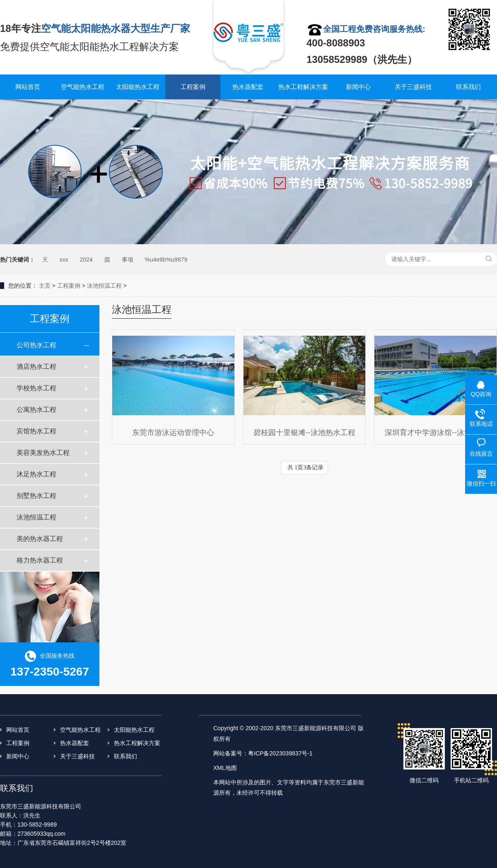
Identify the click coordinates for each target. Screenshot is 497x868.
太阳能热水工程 (138, 87)
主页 (45, 286)
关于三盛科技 (413, 87)
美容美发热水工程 (43, 453)
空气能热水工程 (83, 87)
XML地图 (225, 768)
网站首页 (28, 87)
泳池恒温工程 (104, 286)
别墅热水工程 (36, 496)
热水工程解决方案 (303, 87)
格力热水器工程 (40, 560)
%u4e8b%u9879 (166, 260)
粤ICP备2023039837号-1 (280, 753)
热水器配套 (248, 87)
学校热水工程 (36, 388)
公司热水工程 (36, 345)
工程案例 (193, 87)
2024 (86, 260)
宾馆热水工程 (36, 431)
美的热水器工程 (40, 539)
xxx (64, 260)
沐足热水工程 (36, 474)
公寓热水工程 (36, 410)
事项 (128, 260)
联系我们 (468, 87)
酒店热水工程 (36, 367)
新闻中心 (358, 87)
